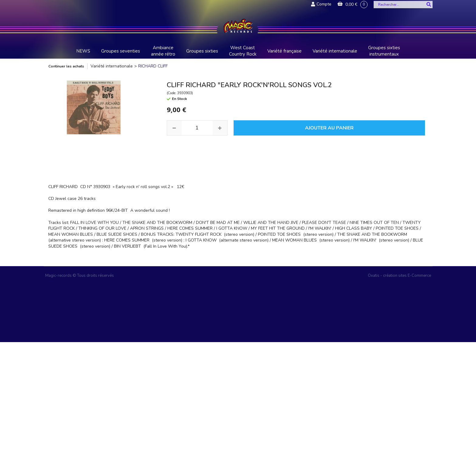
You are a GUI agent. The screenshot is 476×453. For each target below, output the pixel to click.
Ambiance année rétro (163, 51)
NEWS (83, 51)
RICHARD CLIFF (153, 66)
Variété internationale (335, 51)
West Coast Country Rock (243, 51)
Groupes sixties (202, 51)
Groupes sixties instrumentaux (384, 51)
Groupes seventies (121, 51)
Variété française (284, 51)
